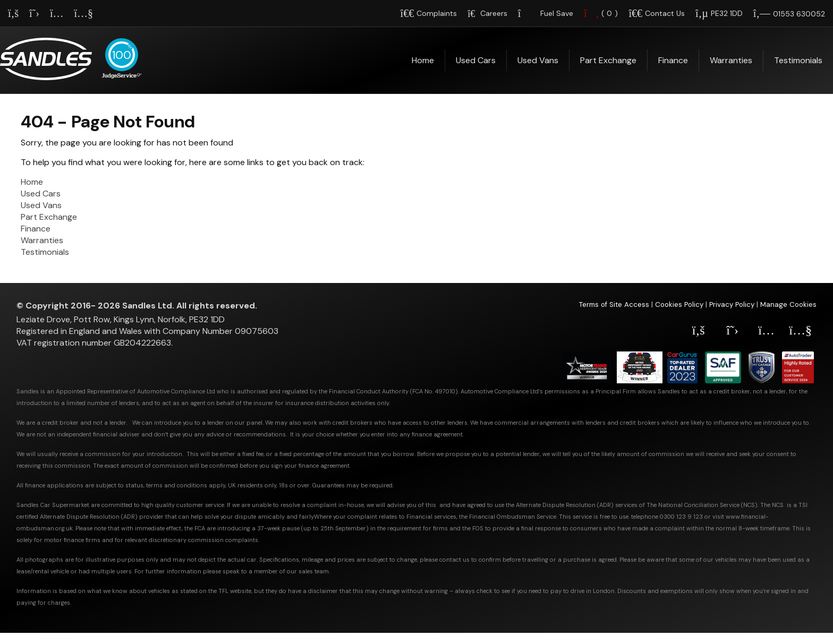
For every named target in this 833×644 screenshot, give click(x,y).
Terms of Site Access (614, 304)
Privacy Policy (732, 304)
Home (423, 60)
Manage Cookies (788, 304)
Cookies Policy (679, 304)
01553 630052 (799, 14)
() (601, 13)
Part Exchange (608, 60)
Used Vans (538, 60)
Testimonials (798, 60)
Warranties (731, 60)
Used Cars (476, 60)
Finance (673, 60)
